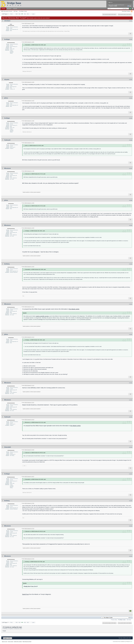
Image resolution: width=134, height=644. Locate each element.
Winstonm (7, 168)
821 (25, 14)
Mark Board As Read (27, 642)
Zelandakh (8, 447)
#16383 (131, 80)
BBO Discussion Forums (7, 11)
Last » (33, 14)
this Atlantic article (74, 309)
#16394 (131, 400)
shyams (7, 79)
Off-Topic (16, 11)
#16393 (131, 383)
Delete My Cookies (18, 642)
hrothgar (7, 39)
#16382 (131, 39)
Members (9, 9)
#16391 (131, 304)
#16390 (131, 264)
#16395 (131, 417)
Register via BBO (113, 6)
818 (17, 14)
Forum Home (11, 642)
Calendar (15, 9)
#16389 (131, 225)
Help (129, 6)
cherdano (7, 21)
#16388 (131, 200)
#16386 (131, 140)
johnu (6, 98)
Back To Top (5, 642)
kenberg (7, 264)
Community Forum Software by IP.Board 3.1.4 (122, 642)
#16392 (131, 334)
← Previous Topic (114, 620)
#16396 (131, 447)
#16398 (131, 501)
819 (19, 14)
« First (11, 14)
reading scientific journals (42, 316)
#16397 (131, 474)
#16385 (131, 118)
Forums (4, 9)
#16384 (131, 98)
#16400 (131, 556)
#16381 (131, 21)
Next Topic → (129, 620)
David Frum (26, 594)
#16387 (131, 168)
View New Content (126, 11)
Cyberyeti (7, 140)
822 (28, 14)
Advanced (133, 9)
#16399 (131, 526)
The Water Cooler (23, 11)
